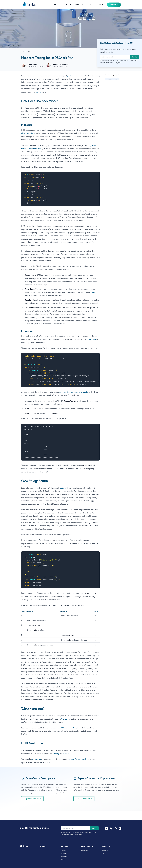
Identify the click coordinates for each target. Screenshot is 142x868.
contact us (36, 759)
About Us (99, 5)
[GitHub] (116, 832)
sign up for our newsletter (79, 759)
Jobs (103, 853)
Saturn (38, 92)
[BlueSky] (111, 832)
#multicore (109, 79)
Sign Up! (135, 57)
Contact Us (114, 5)
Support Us (84, 850)
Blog (90, 5)
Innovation (68, 5)
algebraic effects (28, 133)
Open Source (80, 5)
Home (43, 846)
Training (63, 860)
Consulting (64, 853)
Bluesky (56, 754)
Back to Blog (26, 52)
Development (65, 857)
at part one (91, 339)
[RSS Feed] (107, 828)
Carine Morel (32, 64)
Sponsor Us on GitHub (32, 799)
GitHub (64, 719)
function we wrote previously (74, 392)
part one (71, 76)
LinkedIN (66, 754)
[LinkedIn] (120, 832)
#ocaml (116, 79)
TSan (93, 292)
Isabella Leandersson (60, 64)
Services (57, 5)
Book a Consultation (84, 799)
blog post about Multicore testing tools (65, 728)
